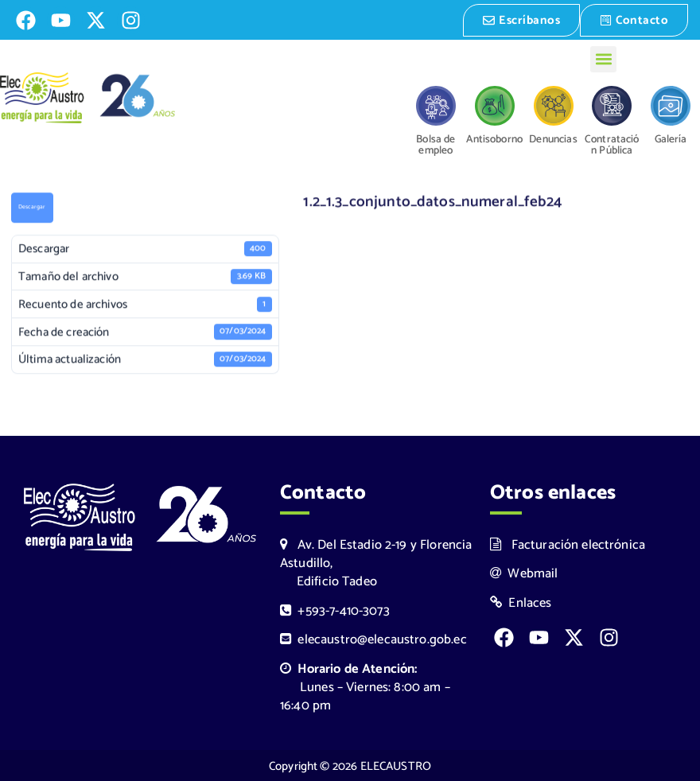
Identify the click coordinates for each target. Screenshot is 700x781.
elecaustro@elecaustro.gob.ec (373, 638)
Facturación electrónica (568, 544)
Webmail (524, 572)
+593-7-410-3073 (335, 610)
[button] (603, 58)
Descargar (32, 208)
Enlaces (521, 602)
